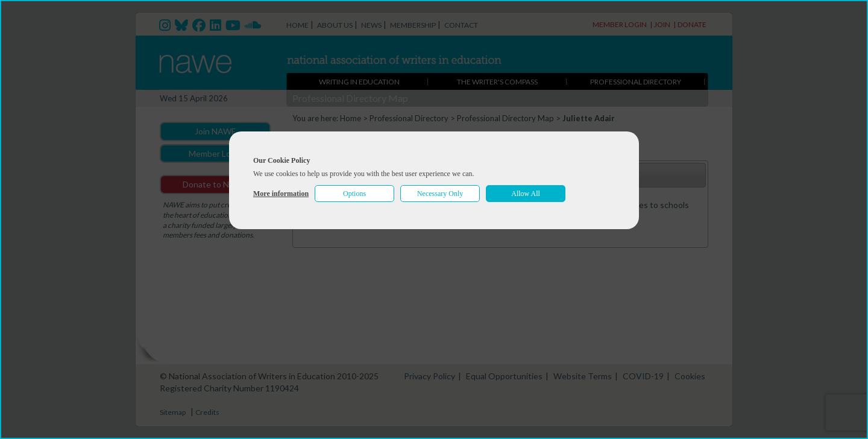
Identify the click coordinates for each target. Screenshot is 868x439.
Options (354, 194)
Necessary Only (440, 194)
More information (281, 194)
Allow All (526, 194)
